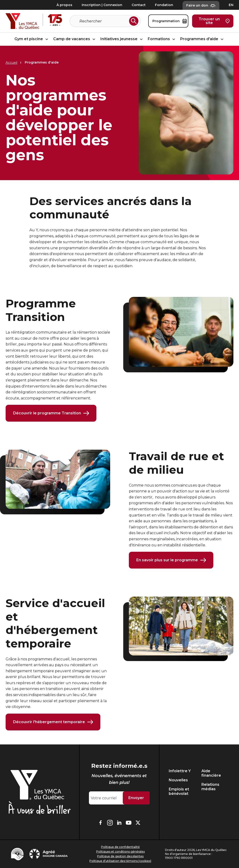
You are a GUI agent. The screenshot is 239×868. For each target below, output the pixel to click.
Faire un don (201, 5)
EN (231, 5)
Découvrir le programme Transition (51, 413)
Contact (139, 5)
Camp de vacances (75, 39)
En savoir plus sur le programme (171, 560)
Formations (162, 39)
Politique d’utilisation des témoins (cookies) (120, 861)
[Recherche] (103, 21)
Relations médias (210, 787)
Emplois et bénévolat (179, 791)
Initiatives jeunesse (122, 39)
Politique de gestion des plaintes (120, 856)
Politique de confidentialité (120, 847)
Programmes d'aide (202, 39)
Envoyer (136, 798)
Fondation (164, 5)
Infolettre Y (180, 771)
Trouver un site (214, 21)
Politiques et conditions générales (120, 852)
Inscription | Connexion (102, 5)
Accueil (11, 63)
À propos (64, 5)
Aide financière (211, 773)
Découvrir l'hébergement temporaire (53, 722)
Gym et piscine (32, 39)
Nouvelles (178, 780)
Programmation (170, 21)
